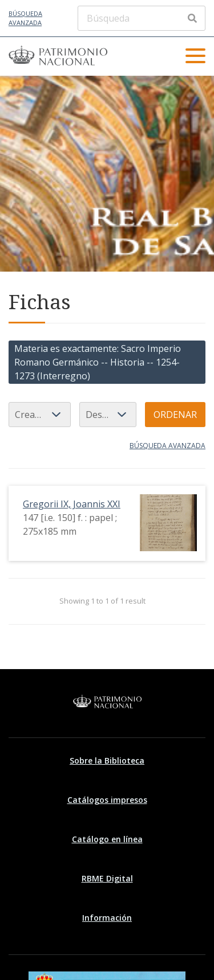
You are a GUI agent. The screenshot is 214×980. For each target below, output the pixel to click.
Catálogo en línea (107, 839)
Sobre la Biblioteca (107, 760)
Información (107, 918)
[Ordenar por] (40, 415)
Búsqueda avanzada (25, 18)
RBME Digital (107, 878)
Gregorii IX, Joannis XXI (72, 504)
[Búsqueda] (142, 18)
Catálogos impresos (107, 800)
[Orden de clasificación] (108, 415)
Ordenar (175, 415)
